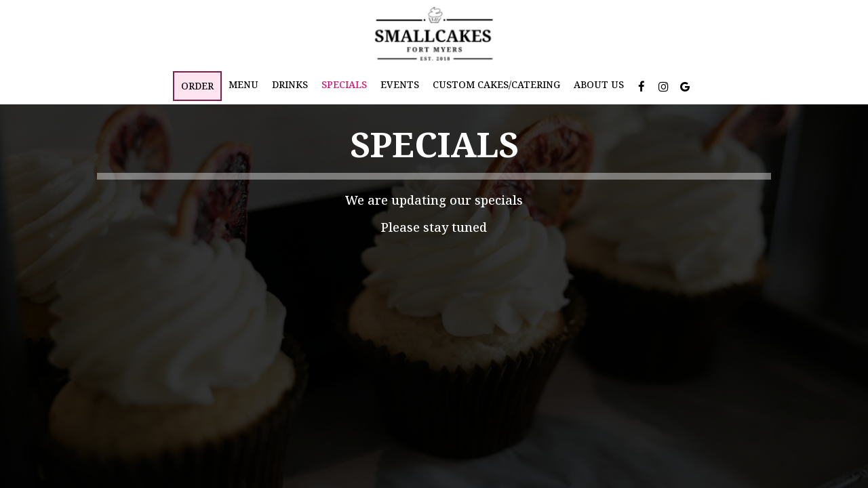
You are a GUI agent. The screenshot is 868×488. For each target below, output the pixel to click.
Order (197, 86)
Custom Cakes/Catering (496, 84)
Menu (243, 84)
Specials (344, 84)
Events (400, 84)
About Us (599, 84)
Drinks (290, 84)
